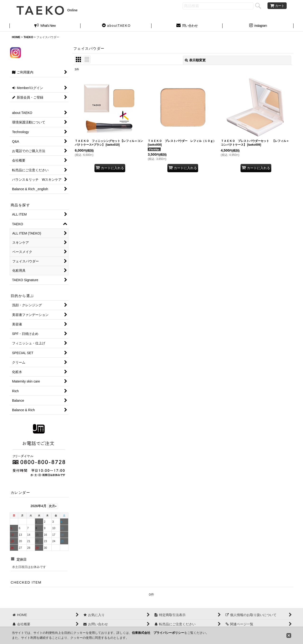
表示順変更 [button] (195, 60)
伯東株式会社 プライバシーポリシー (158, 633)
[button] (116, 26)
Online (47, 10)
